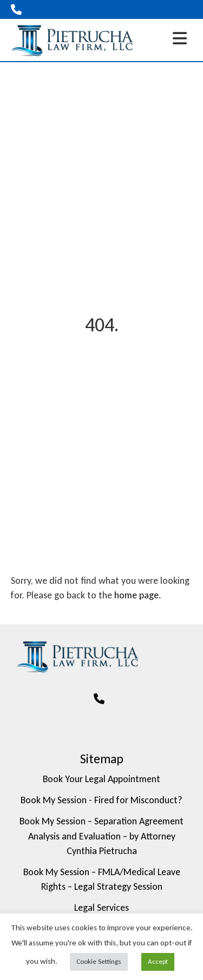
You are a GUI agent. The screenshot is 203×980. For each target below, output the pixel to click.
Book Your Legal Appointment (101, 779)
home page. (138, 595)
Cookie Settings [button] (99, 961)
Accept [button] (158, 961)
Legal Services (101, 908)
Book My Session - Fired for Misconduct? (101, 800)
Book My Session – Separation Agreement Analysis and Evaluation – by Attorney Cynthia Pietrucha (101, 836)
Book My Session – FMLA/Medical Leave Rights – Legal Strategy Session (102, 879)
